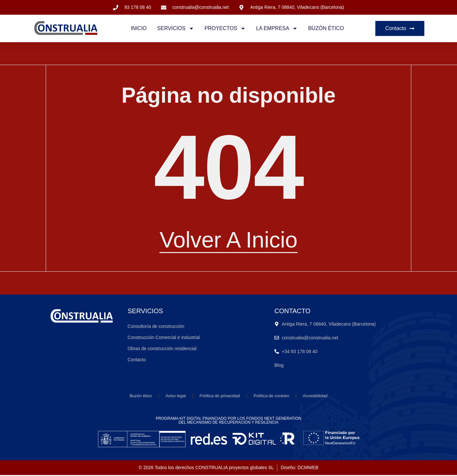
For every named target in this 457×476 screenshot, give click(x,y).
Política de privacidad (220, 396)
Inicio (139, 28)
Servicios (176, 28)
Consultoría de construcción (156, 327)
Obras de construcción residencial (162, 349)
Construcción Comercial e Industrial (164, 338)
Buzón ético (326, 28)
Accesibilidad (315, 396)
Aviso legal (176, 396)
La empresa (277, 28)
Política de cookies (271, 396)
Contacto (137, 360)
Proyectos (225, 28)
